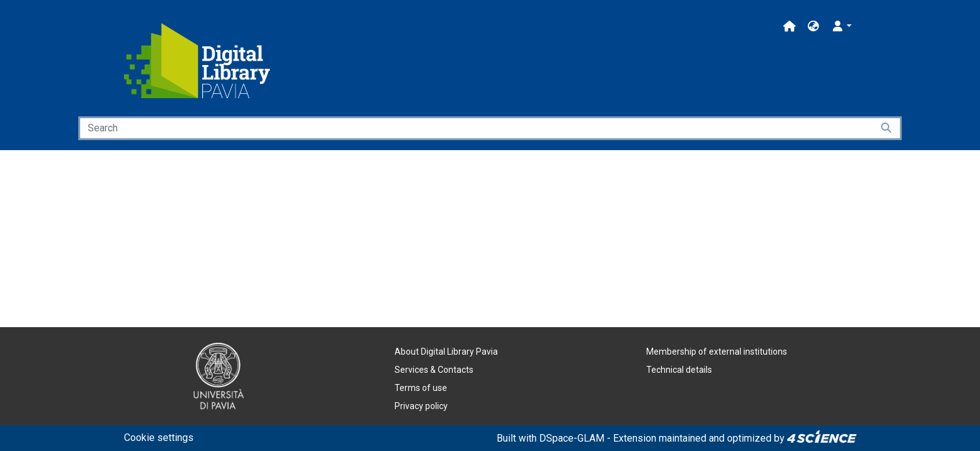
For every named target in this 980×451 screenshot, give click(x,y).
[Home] (197, 61)
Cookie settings (159, 438)
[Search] (476, 128)
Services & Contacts (434, 370)
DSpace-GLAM (572, 438)
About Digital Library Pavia (446, 352)
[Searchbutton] (887, 128)
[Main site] (790, 27)
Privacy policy (421, 406)
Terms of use (421, 388)
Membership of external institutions (717, 352)
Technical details (679, 370)
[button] (813, 27)
